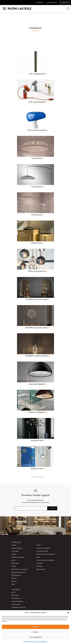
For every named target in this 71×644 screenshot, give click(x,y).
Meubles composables (18, 557)
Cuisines (39, 545)
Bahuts (13, 560)
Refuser (36, 632)
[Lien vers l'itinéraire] (39, 3)
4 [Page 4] (38, 477)
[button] (68, 613)
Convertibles (15, 551)
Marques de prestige (17, 601)
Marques (14, 581)
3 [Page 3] (36, 477)
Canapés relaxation (17, 548)
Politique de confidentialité (40, 642)
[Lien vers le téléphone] (51, 3)
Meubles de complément (43, 548)
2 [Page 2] (34, 477)
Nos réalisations (16, 598)
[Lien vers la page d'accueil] (20, 9)
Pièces (13, 584)
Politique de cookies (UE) (18, 607)
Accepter (35, 627)
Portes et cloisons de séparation (45, 560)
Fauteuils (14, 554)
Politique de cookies (28, 642)
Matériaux (14, 578)
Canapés (14, 545)
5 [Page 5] (40, 477)
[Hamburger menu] (4, 9)
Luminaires (39, 563)
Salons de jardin (41, 569)
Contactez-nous (16, 604)
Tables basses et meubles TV (19, 569)
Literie (38, 557)
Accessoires (40, 566)
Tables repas (15, 563)
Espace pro (64, 2)
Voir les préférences (36, 637)
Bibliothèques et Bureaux (19, 572)
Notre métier (15, 595)
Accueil (13, 592)
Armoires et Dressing (42, 551)
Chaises (14, 566)
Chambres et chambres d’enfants (46, 554)
